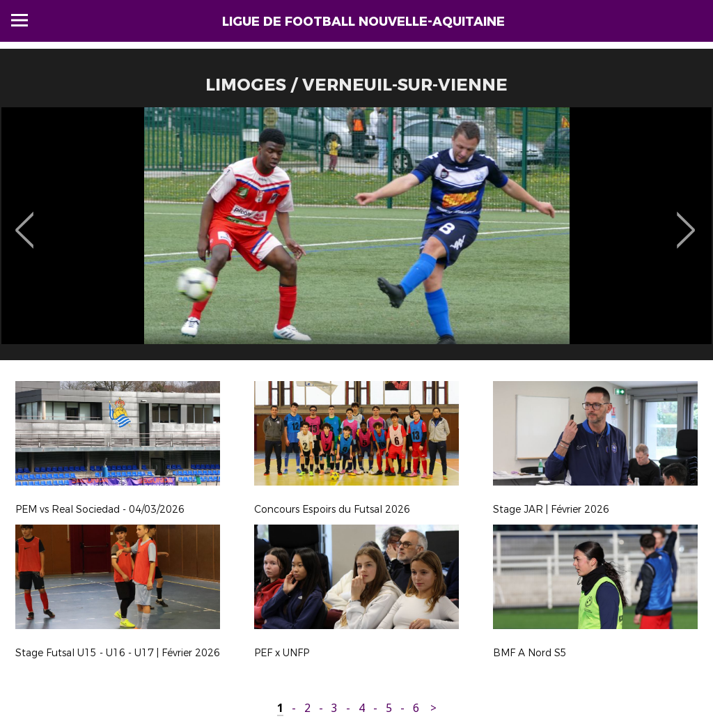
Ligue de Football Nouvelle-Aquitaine (363, 22)
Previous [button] (25, 220)
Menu (19, 20)
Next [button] (686, 220)
